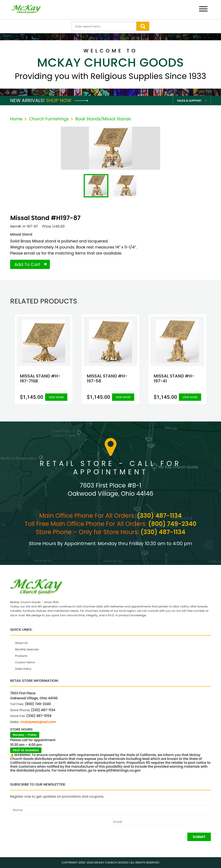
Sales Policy (23, 669)
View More (56, 397)
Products (21, 656)
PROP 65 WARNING (26, 750)
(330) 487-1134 (159, 516)
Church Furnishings (49, 119)
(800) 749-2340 (172, 524)
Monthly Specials (27, 649)
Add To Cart (27, 264)
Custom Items (25, 662)
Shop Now (67, 100)
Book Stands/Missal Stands (103, 119)
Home (16, 119)
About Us (21, 643)
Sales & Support (189, 101)
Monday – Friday (25, 735)
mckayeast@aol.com (38, 722)
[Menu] (203, 10)
